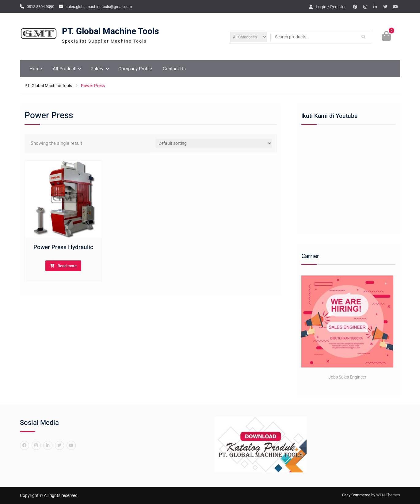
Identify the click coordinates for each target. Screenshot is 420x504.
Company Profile (135, 69)
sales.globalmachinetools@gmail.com (99, 7)
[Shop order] (214, 143)
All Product (64, 69)
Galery (97, 69)
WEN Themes (388, 495)
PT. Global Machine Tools (110, 31)
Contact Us (174, 69)
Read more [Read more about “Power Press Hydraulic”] (67, 266)
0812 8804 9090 (40, 7)
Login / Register (331, 7)
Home (36, 69)
